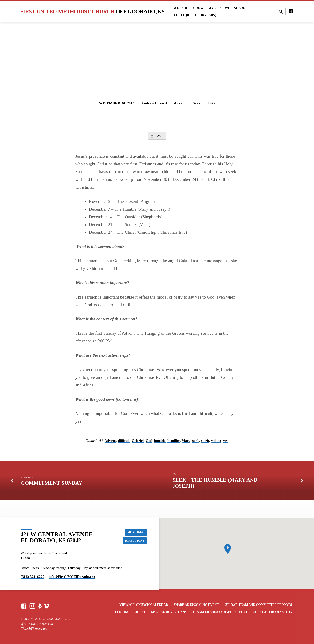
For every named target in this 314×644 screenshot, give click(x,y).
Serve (225, 8)
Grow (198, 8)
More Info (135, 532)
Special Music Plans (169, 612)
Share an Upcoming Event (196, 605)
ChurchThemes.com (34, 629)
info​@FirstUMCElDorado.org (72, 576)
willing (216, 441)
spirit (205, 441)
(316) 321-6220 (32, 576)
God (149, 441)
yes (226, 441)
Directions (134, 541)
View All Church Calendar (144, 605)
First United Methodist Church (92, 11)
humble (160, 441)
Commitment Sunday (52, 484)
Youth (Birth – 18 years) (195, 15)
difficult (124, 441)
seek (196, 441)
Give (212, 8)
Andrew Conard (154, 103)
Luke (211, 103)
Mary (186, 441)
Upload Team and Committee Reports (258, 605)
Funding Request (130, 612)
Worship (181, 8)
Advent (180, 103)
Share (239, 8)
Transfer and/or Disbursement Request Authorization (242, 612)
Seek (197, 103)
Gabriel (138, 441)
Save (157, 137)
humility (174, 441)
